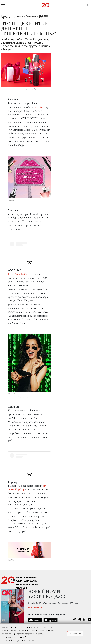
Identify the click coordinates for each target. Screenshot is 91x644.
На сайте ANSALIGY (21, 274)
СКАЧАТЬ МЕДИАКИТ (26, 577)
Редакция (21, 588)
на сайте (38, 107)
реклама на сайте (26, 581)
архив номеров (35, 607)
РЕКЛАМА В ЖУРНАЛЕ (27, 584)
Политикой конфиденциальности (18, 640)
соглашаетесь (11, 637)
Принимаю (75, 634)
